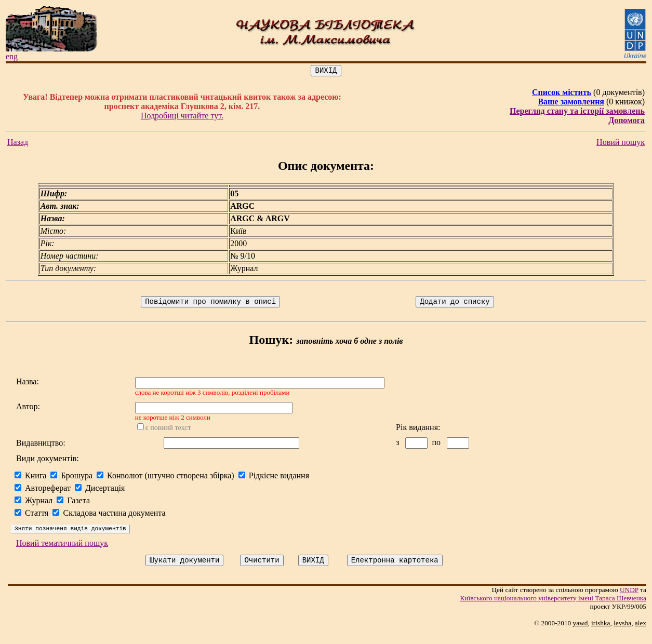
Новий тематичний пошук (62, 552)
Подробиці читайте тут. (182, 117)
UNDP (629, 601)
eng (12, 56)
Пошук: (271, 343)
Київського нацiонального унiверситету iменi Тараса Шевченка (553, 609)
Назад (18, 144)
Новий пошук (621, 144)
